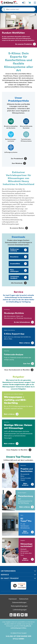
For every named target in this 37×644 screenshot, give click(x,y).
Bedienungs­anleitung (15, 250)
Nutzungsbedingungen (19, 606)
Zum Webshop (17, 163)
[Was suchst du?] (18, 9)
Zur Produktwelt (17, 158)
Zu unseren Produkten (24, 44)
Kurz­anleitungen (14, 270)
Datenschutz (24, 599)
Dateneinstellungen (19, 602)
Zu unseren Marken (17, 228)
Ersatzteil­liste (15, 264)
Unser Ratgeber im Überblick (17, 450)
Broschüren (14, 257)
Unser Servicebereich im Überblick (17, 370)
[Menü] (25, 583)
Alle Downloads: (17, 283)
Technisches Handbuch (15, 277)
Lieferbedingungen (20, 610)
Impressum (13, 599)
